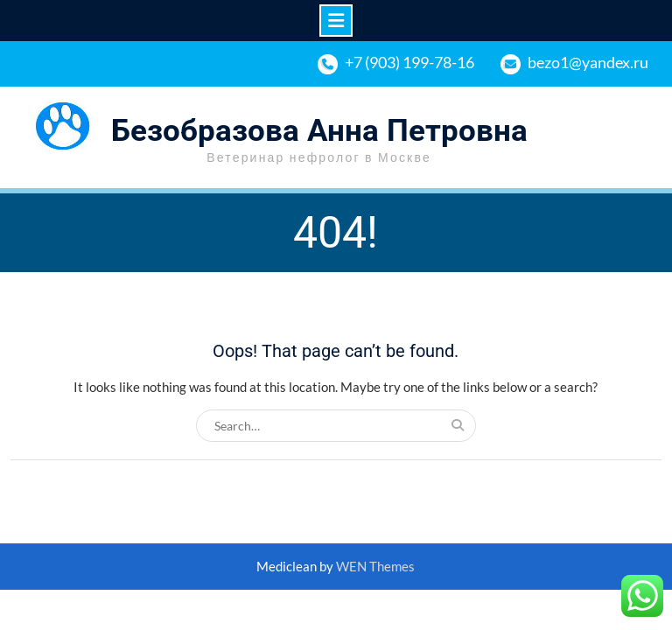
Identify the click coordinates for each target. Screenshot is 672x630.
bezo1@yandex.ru (588, 62)
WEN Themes (375, 566)
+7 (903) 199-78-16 (409, 62)
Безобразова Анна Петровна (319, 131)
